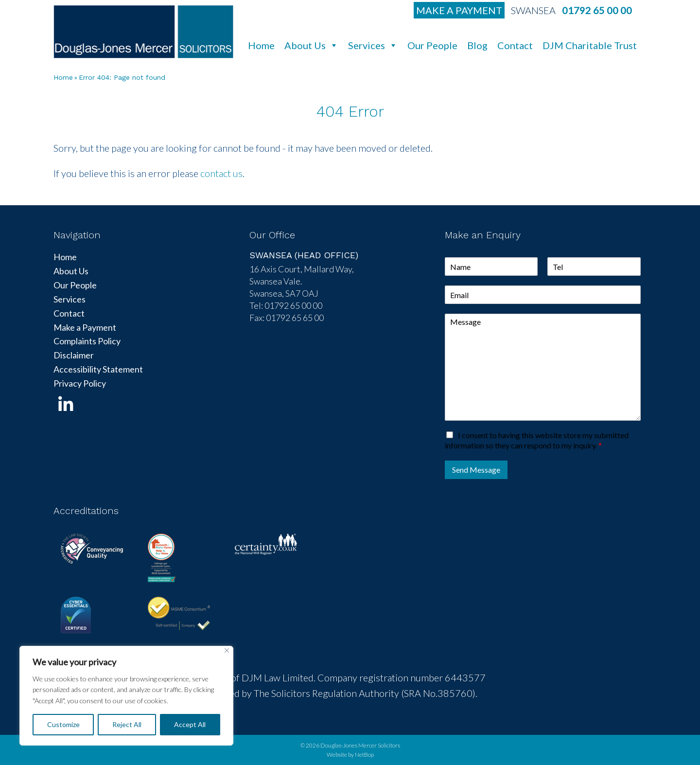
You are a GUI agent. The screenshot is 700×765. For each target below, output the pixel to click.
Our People (432, 45)
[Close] (227, 650)
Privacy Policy (80, 383)
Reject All (127, 724)
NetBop (364, 755)
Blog (477, 45)
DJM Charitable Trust (590, 45)
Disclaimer (74, 355)
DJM (143, 32)
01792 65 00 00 (597, 10)
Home (261, 45)
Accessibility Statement (98, 369)
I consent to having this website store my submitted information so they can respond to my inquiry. (537, 440)
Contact (515, 45)
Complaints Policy (87, 341)
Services (373, 45)
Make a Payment (459, 10)
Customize (63, 724)
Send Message (476, 470)
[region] (126, 696)
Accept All (190, 724)
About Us (311, 45)
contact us (221, 173)
